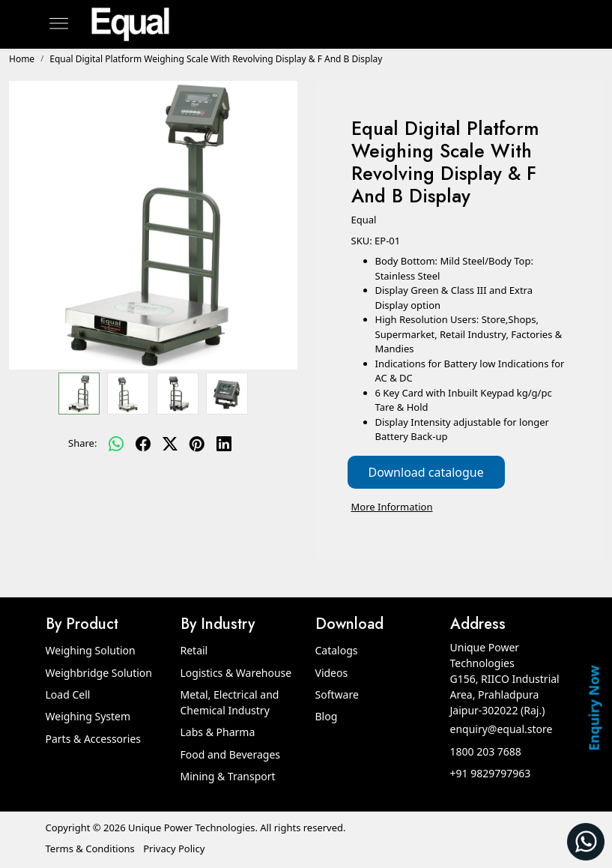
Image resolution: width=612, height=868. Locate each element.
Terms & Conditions (90, 849)
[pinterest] (197, 444)
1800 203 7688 (486, 751)
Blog (327, 716)
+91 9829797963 (491, 773)
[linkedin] (224, 444)
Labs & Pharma (218, 732)
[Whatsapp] (116, 444)
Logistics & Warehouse (236, 673)
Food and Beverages (231, 754)
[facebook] (143, 444)
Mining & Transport (228, 776)
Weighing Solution (91, 650)
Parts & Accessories (94, 739)
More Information (392, 507)
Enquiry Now (593, 708)
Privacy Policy (174, 849)
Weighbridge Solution (99, 673)
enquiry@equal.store (502, 729)
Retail (194, 650)
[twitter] (170, 444)
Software (337, 694)
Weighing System (88, 716)
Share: (82, 443)
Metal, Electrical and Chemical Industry (230, 702)
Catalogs (337, 650)
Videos (332, 673)
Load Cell (68, 694)
